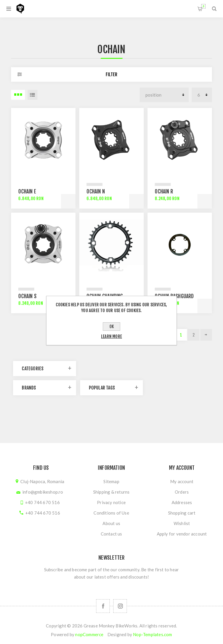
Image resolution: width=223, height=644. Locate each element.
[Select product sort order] (164, 95)
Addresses (182, 502)
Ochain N (96, 192)
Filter (111, 74)
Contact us (111, 534)
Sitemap (111, 481)
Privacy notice (111, 502)
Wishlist (182, 523)
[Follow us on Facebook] (103, 606)
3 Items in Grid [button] (18, 95)
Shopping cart (203, 6)
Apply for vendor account (182, 534)
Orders (182, 492)
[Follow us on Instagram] (120, 606)
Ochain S (27, 296)
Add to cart (68, 201)
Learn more (111, 336)
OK (112, 327)
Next (206, 335)
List (33, 95)
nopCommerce (89, 634)
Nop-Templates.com (152, 634)
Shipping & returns (111, 492)
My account (182, 481)
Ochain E (27, 192)
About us (111, 523)
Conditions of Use (111, 513)
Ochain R (164, 192)
